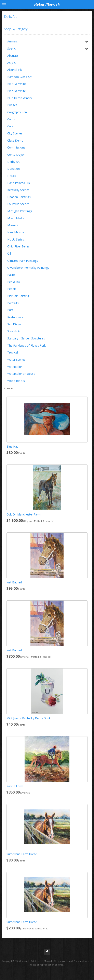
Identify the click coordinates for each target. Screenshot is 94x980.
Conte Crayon (16, 155)
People (12, 289)
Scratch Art (15, 331)
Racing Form (15, 786)
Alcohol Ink (15, 70)
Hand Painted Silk (19, 183)
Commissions (16, 147)
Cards (11, 119)
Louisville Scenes (18, 204)
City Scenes (15, 133)
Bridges (12, 105)
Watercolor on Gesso (21, 374)
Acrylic (11, 63)
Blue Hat (12, 446)
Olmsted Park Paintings (23, 261)
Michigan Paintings (20, 211)
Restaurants (15, 317)
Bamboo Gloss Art (19, 77)
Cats (10, 126)
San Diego (14, 324)
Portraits (13, 303)
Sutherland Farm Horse (22, 854)
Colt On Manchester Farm (24, 514)
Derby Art (14, 162)
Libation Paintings (19, 197)
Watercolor (15, 367)
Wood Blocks (16, 381)
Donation (14, 169)
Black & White (17, 84)
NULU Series (16, 239)
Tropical (13, 352)
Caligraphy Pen (17, 112)
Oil (9, 253)
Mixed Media (16, 218)
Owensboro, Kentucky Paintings (28, 268)
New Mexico (16, 232)
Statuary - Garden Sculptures (26, 338)
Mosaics (13, 225)
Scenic (11, 48)
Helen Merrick (47, 4)
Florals (12, 176)
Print (10, 310)
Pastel (11, 275)
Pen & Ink (14, 282)
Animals (12, 41)
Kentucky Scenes (18, 190)
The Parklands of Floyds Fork (26, 345)
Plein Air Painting (18, 296)
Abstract (13, 56)
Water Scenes (16, 360)
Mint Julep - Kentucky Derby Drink (29, 718)
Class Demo (15, 140)
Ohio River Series (18, 246)
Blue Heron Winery (20, 98)
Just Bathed (14, 582)
